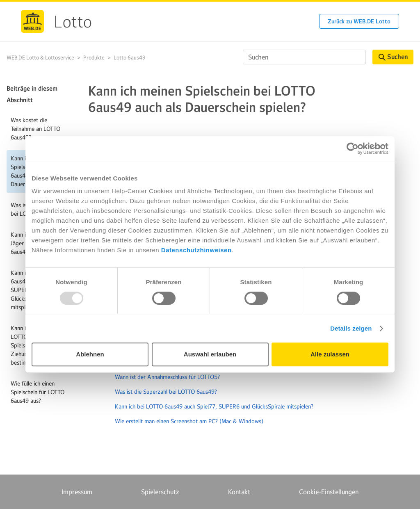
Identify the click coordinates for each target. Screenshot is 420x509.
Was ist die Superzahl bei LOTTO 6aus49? (166, 392)
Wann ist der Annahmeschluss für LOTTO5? (167, 377)
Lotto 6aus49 (130, 58)
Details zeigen (351, 328)
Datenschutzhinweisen (196, 250)
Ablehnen (90, 354)
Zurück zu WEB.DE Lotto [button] (359, 21)
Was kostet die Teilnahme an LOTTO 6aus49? (35, 129)
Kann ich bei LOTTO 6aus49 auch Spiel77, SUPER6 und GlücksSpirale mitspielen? (214, 406)
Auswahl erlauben (210, 354)
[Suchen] (304, 57)
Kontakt (239, 492)
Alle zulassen (330, 354)
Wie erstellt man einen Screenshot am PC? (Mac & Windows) (189, 421)
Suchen (393, 57)
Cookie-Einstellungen (329, 492)
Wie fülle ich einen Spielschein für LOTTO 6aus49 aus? (38, 392)
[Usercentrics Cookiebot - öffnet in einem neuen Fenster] (353, 148)
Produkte (94, 58)
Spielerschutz (160, 492)
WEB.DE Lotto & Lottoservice (40, 58)
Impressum (77, 492)
